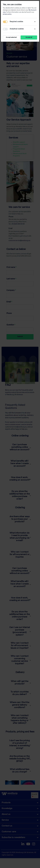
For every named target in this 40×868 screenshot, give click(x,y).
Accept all (29, 37)
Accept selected (11, 37)
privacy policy (7, 14)
